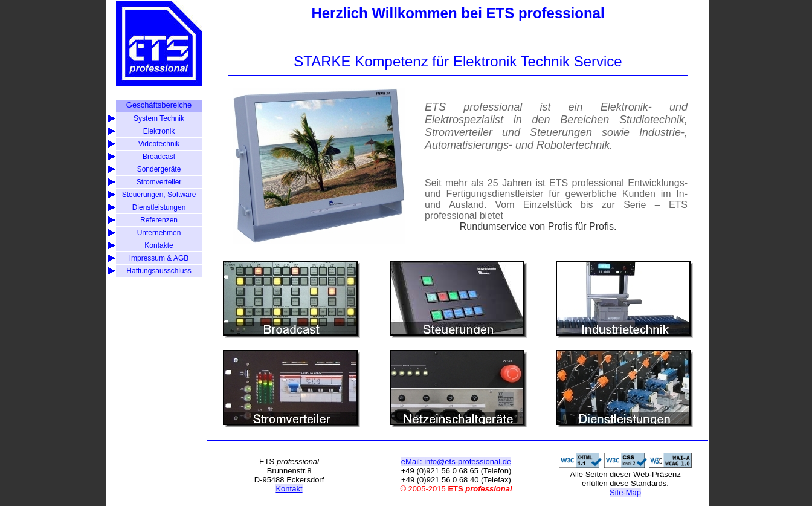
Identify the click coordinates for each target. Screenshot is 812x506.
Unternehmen (159, 233)
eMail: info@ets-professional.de (456, 462)
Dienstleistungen (159, 207)
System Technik (159, 118)
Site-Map (625, 492)
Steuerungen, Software (159, 195)
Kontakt (289, 489)
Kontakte (159, 245)
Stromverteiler (159, 182)
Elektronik (159, 131)
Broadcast (159, 157)
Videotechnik (159, 144)
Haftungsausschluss (159, 271)
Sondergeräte (159, 169)
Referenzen (159, 220)
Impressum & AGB (159, 258)
